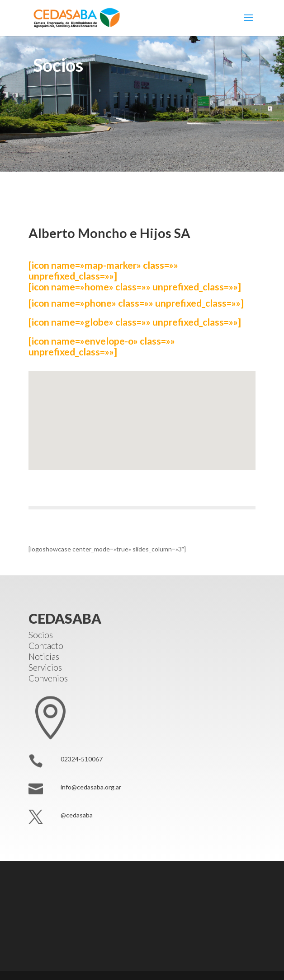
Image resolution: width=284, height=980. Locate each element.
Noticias (44, 656)
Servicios (45, 667)
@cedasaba (77, 815)
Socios (41, 635)
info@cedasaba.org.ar (91, 787)
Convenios (48, 678)
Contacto (46, 646)
